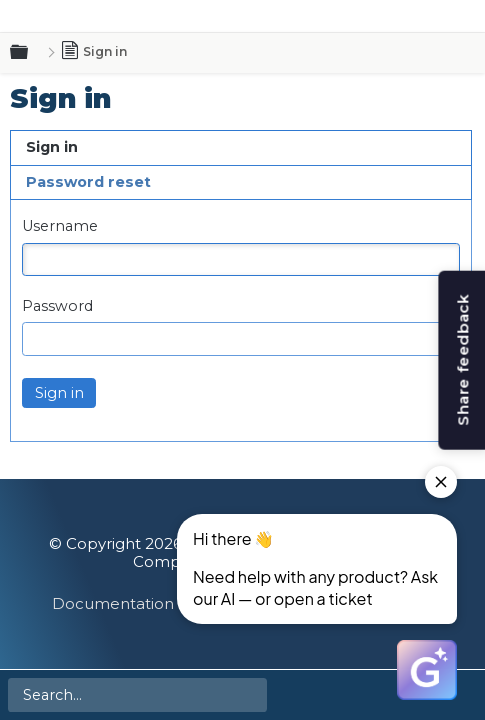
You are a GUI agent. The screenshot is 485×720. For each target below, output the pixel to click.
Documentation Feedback (154, 603)
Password (57, 306)
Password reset (88, 182)
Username (60, 226)
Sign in (52, 147)
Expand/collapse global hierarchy (31, 53)
